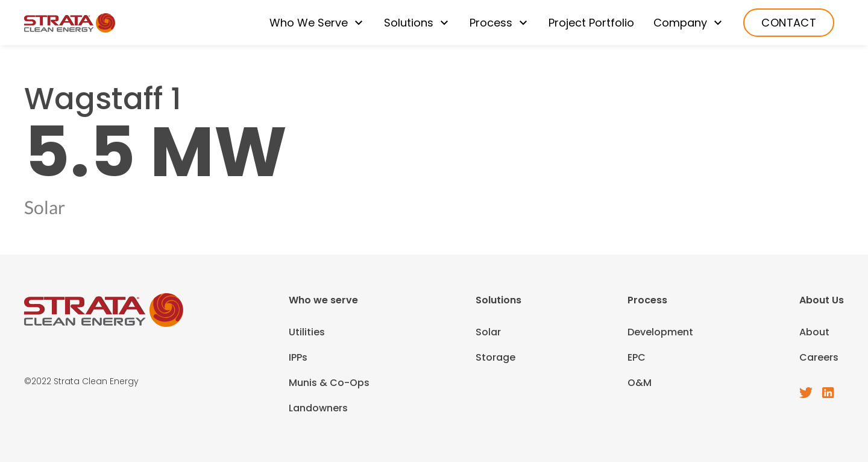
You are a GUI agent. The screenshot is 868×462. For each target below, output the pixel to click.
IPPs (298, 357)
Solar (488, 332)
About (814, 332)
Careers (819, 357)
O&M (640, 383)
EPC (637, 357)
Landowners (318, 408)
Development (660, 332)
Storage (495, 357)
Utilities (307, 332)
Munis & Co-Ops (329, 383)
